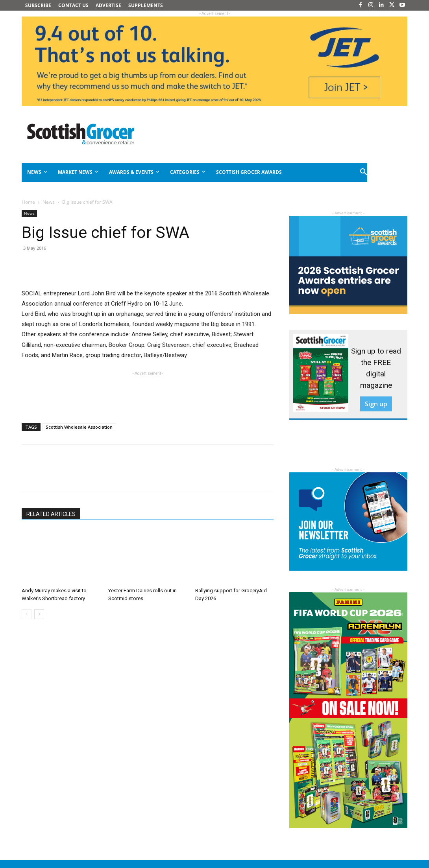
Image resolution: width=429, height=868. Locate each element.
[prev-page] (27, 614)
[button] (364, 172)
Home (28, 202)
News (49, 202)
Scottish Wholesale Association (79, 427)
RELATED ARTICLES (51, 514)
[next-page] (39, 614)
